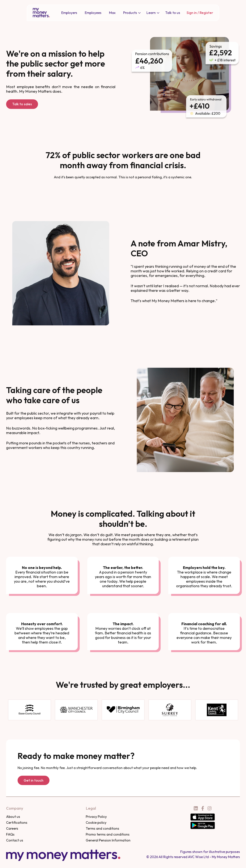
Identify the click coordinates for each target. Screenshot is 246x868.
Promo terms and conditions (108, 834)
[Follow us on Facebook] (203, 808)
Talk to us (173, 13)
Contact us (15, 840)
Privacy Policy (96, 817)
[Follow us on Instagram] (210, 808)
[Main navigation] (121, 13)
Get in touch (34, 780)
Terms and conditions (102, 828)
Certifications (17, 823)
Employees (93, 13)
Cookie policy (96, 823)
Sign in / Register (200, 13)
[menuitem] (69, 13)
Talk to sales (22, 104)
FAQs (10, 834)
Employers (69, 13)
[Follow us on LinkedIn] (196, 808)
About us (13, 817)
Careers (12, 828)
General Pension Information (108, 840)
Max (112, 13)
